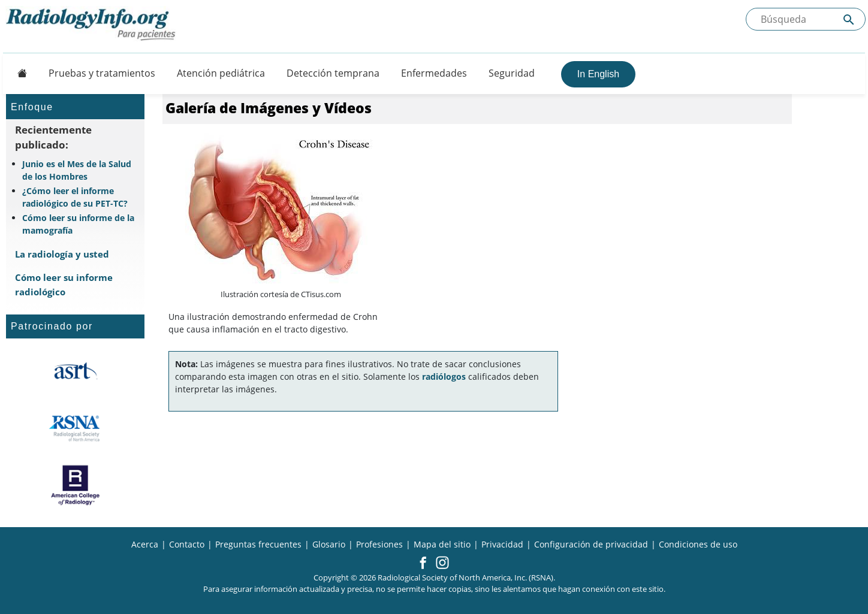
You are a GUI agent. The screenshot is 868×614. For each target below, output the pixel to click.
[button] (423, 564)
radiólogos (444, 376)
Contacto (187, 544)
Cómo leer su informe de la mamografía (78, 224)
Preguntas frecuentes (258, 544)
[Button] (19, 73)
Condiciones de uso (698, 544)
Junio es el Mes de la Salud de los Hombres (77, 170)
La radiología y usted (62, 254)
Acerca (145, 544)
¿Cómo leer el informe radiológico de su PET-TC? (75, 197)
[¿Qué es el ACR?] (75, 485)
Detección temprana (333, 73)
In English (598, 74)
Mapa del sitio (442, 544)
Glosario (329, 544)
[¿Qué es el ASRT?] (75, 371)
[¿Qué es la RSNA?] (75, 428)
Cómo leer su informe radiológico (64, 284)
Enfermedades (434, 73)
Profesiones (379, 544)
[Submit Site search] (849, 19)
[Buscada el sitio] (806, 19)
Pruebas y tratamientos (102, 73)
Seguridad (512, 73)
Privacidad (502, 544)
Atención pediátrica (221, 73)
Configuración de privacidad (591, 544)
